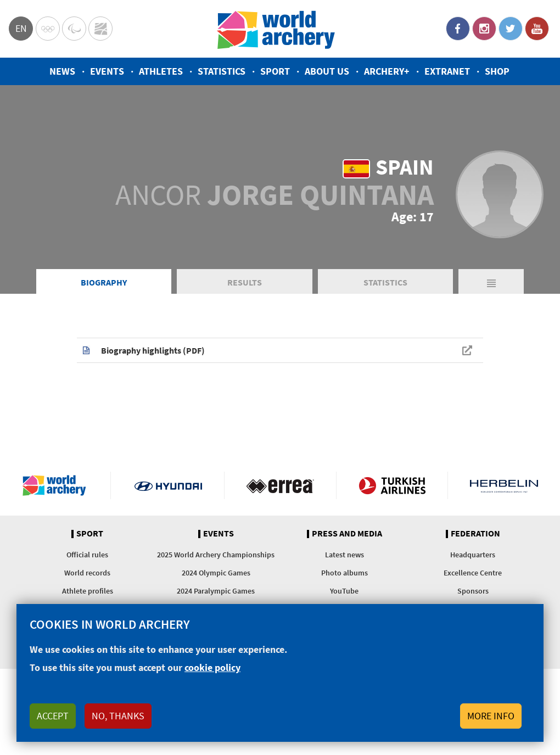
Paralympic (74, 29)
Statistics (222, 71)
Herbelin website (504, 485)
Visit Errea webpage (280, 485)
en (21, 28)
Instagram (484, 29)
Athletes (161, 71)
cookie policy (212, 667)
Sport (275, 71)
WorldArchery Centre (100, 29)
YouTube (537, 29)
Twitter (511, 29)
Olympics (48, 29)
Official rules (87, 555)
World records (87, 573)
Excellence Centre (473, 573)
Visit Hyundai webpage (168, 485)
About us (327, 71)
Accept (53, 716)
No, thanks (118, 716)
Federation (475, 534)
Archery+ (387, 71)
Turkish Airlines (392, 485)
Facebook (458, 29)
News (62, 71)
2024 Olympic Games (216, 573)
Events (107, 71)
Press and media (347, 534)
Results (245, 282)
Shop (497, 71)
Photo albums (345, 573)
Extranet (447, 71)
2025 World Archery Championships (216, 555)
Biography (104, 282)
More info (491, 716)
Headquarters (473, 555)
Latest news (345, 555)
